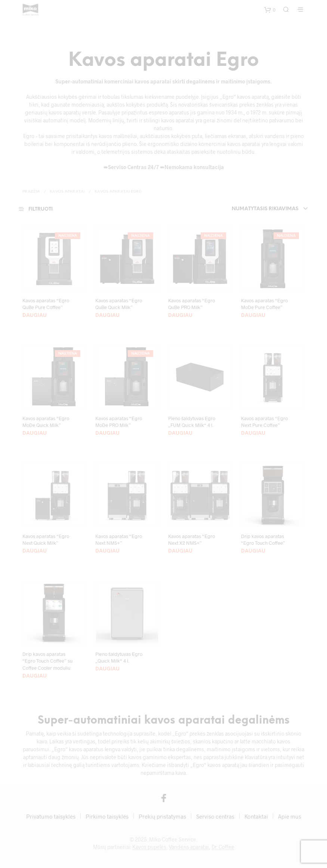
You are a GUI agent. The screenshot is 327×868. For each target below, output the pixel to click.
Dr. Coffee (223, 847)
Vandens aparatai (189, 847)
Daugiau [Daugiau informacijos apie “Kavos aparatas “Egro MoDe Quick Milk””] (35, 433)
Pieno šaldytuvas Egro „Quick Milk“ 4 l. (119, 657)
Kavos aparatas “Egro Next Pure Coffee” (264, 422)
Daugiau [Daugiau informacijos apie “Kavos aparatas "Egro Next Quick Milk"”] (35, 551)
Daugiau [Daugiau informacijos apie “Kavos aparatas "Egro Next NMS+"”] (107, 551)
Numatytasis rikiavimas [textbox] (265, 209)
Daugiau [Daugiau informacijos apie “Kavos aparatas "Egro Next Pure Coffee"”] (253, 433)
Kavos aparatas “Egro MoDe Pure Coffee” (264, 304)
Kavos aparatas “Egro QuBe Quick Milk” (119, 304)
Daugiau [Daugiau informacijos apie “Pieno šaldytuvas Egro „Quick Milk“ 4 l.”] (107, 669)
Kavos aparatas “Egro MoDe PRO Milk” (119, 422)
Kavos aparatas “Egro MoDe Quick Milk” (46, 422)
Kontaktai (256, 816)
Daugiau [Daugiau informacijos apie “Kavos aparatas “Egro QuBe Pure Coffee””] (35, 316)
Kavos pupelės (149, 847)
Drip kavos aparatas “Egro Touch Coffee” (263, 540)
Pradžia (31, 192)
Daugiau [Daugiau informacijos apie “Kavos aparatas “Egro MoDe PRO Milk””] (107, 433)
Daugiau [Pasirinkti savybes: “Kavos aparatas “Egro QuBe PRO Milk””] (180, 316)
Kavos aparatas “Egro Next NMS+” (119, 540)
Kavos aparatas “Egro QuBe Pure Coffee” (46, 304)
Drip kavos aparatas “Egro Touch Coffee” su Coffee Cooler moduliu (47, 661)
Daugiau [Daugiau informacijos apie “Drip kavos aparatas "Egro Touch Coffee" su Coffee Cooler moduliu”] (35, 676)
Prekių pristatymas (162, 816)
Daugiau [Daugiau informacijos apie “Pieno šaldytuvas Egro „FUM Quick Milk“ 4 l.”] (180, 433)
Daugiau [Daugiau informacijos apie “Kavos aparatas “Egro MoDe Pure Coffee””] (253, 316)
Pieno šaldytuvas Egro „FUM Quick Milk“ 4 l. (192, 422)
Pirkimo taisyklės (107, 816)
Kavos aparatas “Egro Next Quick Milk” (46, 540)
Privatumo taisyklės (51, 816)
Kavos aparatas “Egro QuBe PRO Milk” (192, 304)
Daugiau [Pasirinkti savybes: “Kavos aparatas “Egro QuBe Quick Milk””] (107, 316)
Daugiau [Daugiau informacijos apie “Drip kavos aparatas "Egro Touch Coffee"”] (253, 551)
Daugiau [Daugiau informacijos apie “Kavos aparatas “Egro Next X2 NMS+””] (180, 551)
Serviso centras (215, 816)
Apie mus (290, 816)
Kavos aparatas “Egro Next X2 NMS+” (192, 540)
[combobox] (251, 209)
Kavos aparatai (67, 192)
